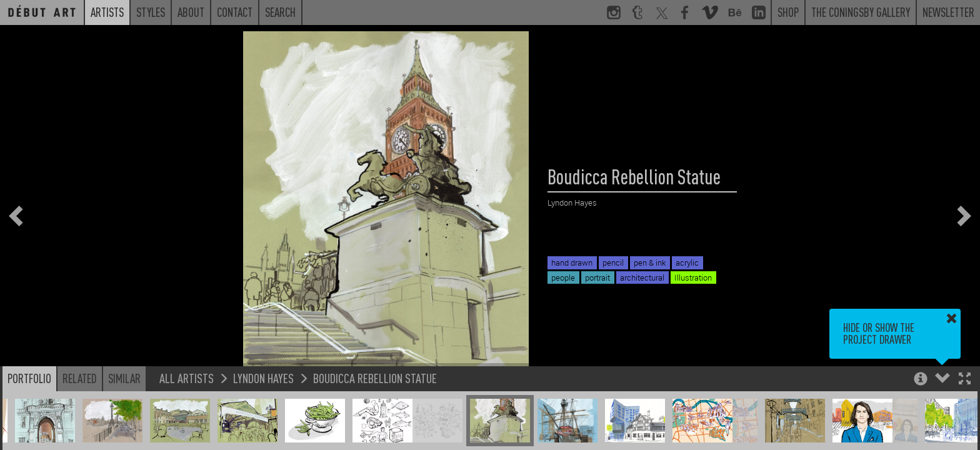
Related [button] (80, 378)
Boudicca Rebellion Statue (375, 378)
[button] (965, 380)
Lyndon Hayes (263, 378)
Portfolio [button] (29, 378)
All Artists (187, 378)
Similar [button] (124, 378)
